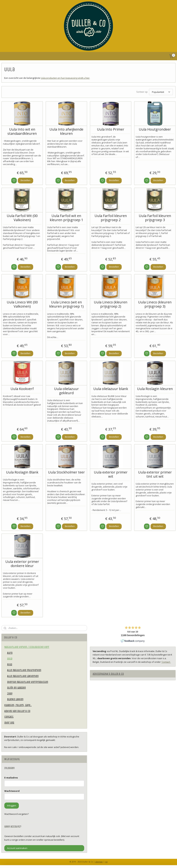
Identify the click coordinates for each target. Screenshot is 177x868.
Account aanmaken (17, 848)
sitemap (99, 862)
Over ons (9, 723)
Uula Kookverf (22, 389)
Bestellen (25, 180)
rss (106, 862)
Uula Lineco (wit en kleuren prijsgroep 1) (66, 304)
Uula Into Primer (111, 129)
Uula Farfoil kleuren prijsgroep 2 (111, 218)
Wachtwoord (12, 791)
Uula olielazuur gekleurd (66, 391)
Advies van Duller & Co (17, 711)
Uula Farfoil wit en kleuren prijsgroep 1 (66, 218)
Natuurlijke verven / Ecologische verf (27, 647)
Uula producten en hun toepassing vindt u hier (65, 78)
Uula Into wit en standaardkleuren (22, 131)
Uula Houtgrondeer (155, 129)
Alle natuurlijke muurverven (24, 670)
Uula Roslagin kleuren (155, 389)
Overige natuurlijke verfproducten (28, 682)
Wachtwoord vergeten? (17, 814)
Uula (10, 659)
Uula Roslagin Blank (22, 472)
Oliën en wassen (16, 688)
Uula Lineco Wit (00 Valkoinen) (22, 304)
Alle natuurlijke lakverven (23, 676)
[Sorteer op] (161, 92)
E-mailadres (11, 778)
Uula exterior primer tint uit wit (155, 474)
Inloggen (12, 805)
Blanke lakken (15, 699)
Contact (9, 717)
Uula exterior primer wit (111, 474)
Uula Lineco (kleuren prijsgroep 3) (155, 304)
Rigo (10, 664)
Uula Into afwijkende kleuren (66, 131)
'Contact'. (166, 662)
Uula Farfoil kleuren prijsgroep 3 (155, 218)
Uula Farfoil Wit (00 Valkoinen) (22, 218)
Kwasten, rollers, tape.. (18, 705)
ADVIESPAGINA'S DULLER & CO (108, 674)
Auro (10, 653)
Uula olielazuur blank (111, 389)
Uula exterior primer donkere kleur (22, 564)
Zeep (10, 694)
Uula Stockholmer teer (66, 472)
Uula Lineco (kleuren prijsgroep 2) (111, 304)
